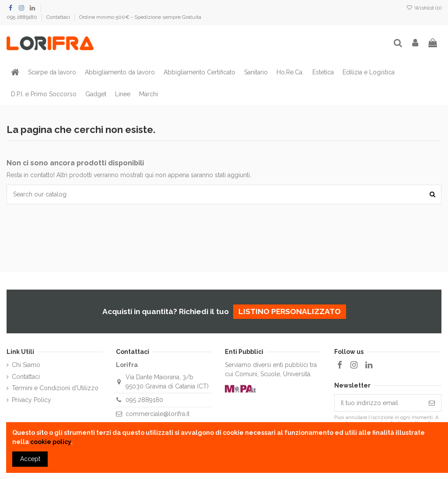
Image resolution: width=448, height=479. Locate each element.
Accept (30, 459)
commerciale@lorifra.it (157, 414)
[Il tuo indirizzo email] (379, 403)
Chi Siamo (26, 365)
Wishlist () (424, 8)
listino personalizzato (290, 311)
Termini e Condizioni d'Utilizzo (55, 388)
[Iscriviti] (432, 403)
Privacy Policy (31, 400)
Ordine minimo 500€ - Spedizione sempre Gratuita (140, 17)
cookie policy (51, 442)
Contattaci (59, 17)
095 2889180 (23, 17)
